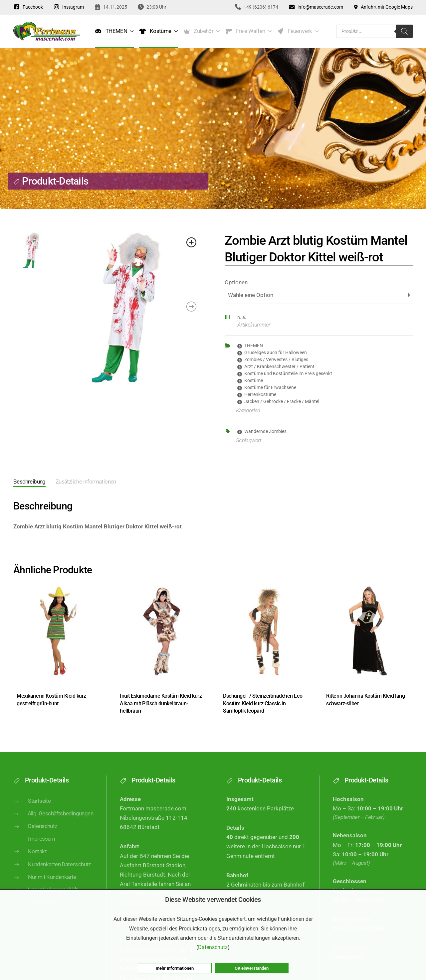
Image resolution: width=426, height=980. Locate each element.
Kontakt (30, 862)
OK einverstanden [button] (252, 968)
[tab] (24, 482)
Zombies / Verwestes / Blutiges (276, 359)
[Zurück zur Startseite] (47, 31)
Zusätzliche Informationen (86, 482)
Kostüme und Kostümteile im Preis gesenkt (288, 373)
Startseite (32, 812)
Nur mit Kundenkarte (45, 888)
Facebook (28, 7)
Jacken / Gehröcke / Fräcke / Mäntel (282, 401)
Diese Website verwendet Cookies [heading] (213, 900)
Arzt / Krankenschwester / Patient (279, 366)
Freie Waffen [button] (248, 31)
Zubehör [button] (202, 31)
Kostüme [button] (158, 31)
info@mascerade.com (316, 7)
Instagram (68, 7)
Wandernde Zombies (265, 431)
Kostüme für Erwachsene (270, 387)
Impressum (34, 850)
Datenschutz (35, 837)
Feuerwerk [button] (298, 31)
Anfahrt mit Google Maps (383, 7)
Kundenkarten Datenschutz (52, 875)
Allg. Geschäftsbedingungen (53, 824)
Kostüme (254, 380)
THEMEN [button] (114, 31)
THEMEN (254, 346)
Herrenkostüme (260, 394)
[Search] (404, 31)
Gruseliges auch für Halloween (276, 352)
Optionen (236, 282)
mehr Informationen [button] (175, 968)
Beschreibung (29, 482)
